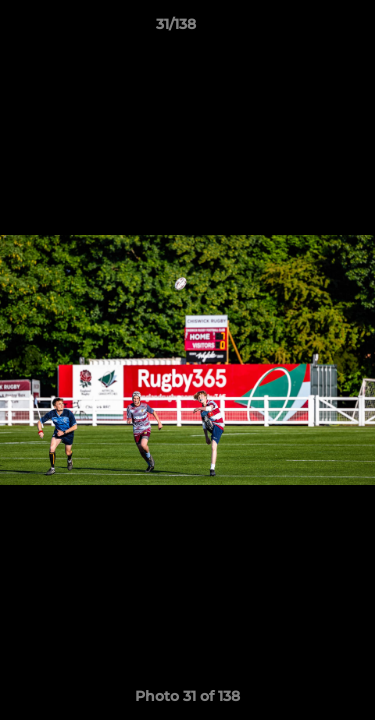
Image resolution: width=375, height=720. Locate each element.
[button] (303, 29)
